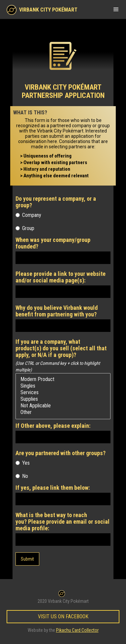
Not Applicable (63, 406)
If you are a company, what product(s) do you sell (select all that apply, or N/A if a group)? (61, 348)
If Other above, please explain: (53, 426)
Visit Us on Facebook (63, 616)
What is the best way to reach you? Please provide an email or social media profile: (63, 522)
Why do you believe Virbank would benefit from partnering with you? (57, 311)
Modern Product (63, 379)
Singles (63, 386)
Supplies (63, 399)
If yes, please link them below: (53, 488)
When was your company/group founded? (53, 243)
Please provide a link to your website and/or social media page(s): (61, 277)
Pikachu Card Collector (77, 630)
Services (63, 393)
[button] (116, 9)
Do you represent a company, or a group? (56, 202)
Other (63, 412)
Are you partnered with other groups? (61, 453)
